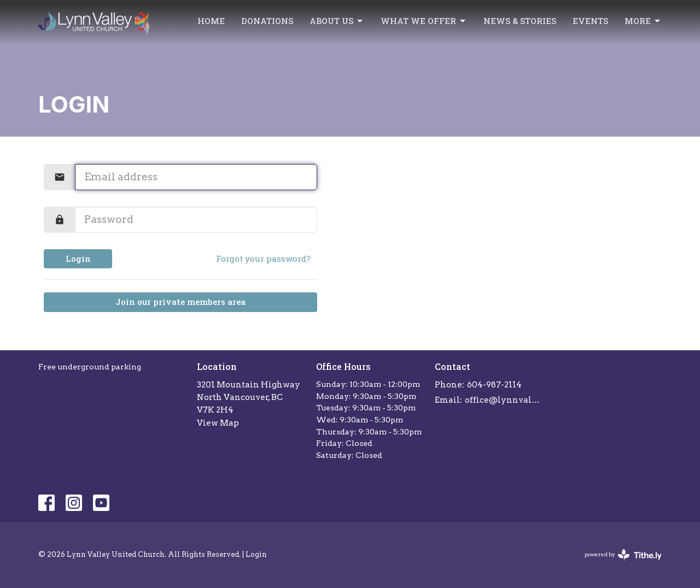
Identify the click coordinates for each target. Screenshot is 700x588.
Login (78, 258)
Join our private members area (180, 302)
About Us (337, 21)
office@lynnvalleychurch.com (504, 400)
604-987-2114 (494, 385)
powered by (623, 555)
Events (590, 21)
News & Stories (520, 21)
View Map (218, 423)
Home (211, 21)
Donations (267, 21)
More (643, 21)
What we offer (424, 21)
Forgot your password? (263, 258)
